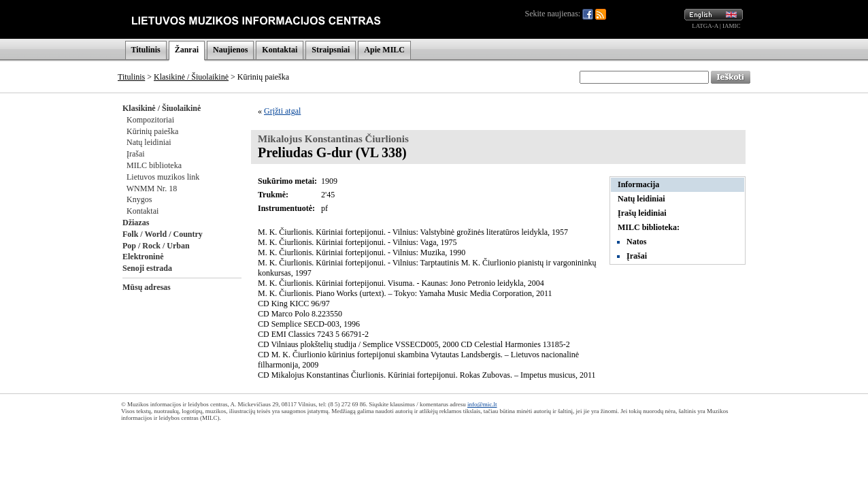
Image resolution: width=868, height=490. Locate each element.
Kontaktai (280, 50)
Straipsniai (331, 50)
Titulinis (146, 50)
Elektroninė (143, 257)
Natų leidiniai (149, 142)
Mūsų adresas (147, 287)
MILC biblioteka (154, 165)
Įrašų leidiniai (642, 213)
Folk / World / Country (163, 234)
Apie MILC (384, 50)
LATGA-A (705, 26)
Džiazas (136, 223)
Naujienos (230, 50)
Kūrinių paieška (152, 131)
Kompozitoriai (150, 120)
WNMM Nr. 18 (152, 189)
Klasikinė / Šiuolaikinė (191, 77)
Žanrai (187, 50)
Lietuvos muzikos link (163, 177)
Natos (636, 242)
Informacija (638, 184)
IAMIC (732, 26)
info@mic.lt (482, 404)
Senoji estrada (147, 268)
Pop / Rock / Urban (156, 246)
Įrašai (136, 154)
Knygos (139, 199)
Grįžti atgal (282, 111)
